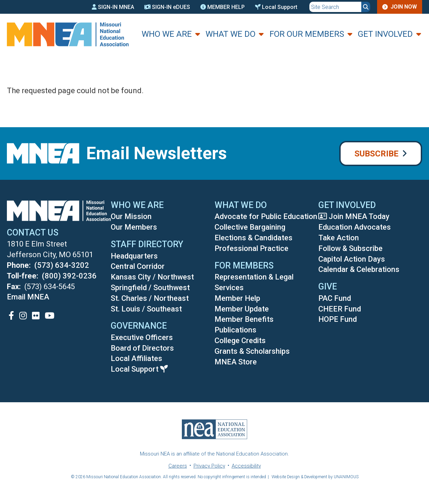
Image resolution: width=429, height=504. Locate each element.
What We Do (230, 34)
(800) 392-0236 (69, 276)
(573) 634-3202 (62, 265)
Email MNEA (28, 297)
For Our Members (307, 34)
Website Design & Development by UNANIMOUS (315, 477)
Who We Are (167, 34)
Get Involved (385, 34)
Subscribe (376, 154)
